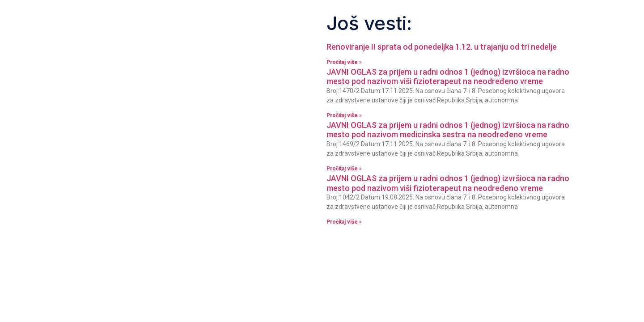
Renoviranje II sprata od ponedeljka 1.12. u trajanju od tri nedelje (442, 47)
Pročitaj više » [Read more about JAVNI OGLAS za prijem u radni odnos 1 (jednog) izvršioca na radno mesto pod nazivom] (344, 115)
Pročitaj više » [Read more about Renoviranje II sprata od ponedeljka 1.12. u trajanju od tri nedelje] (344, 62)
